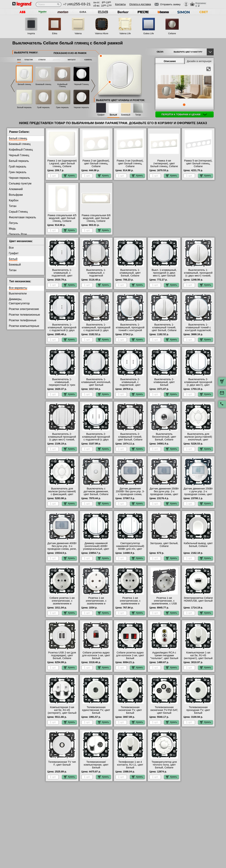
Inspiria (31, 33)
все (19, 60)
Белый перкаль (24, 107)
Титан (138, 115)
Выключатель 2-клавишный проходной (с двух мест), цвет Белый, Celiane (198, 383)
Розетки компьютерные (24, 326)
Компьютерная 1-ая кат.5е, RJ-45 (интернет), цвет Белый (198, 655)
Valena (78, 33)
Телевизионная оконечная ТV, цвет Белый (130, 710)
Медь (12, 229)
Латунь (13, 223)
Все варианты (18, 288)
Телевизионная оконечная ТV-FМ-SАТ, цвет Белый (164, 710)
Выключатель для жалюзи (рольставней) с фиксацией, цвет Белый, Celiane (62, 493)
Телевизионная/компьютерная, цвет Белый (96, 765)
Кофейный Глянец (62, 85)
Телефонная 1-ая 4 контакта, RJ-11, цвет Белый (130, 765)
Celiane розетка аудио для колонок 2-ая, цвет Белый (130, 655)
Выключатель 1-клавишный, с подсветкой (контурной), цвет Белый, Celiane (96, 276)
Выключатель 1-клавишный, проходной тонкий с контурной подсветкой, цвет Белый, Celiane (130, 330)
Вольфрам (16, 195)
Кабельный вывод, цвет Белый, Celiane (198, 545)
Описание (170, 61)
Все (11, 248)
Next (93, 86)
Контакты (120, 4)
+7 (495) (77, 4)
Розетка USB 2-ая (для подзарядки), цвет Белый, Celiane (62, 655)
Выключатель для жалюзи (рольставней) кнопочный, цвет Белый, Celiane (198, 438)
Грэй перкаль (43, 107)
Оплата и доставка (140, 4)
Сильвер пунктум (20, 183)
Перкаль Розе (18, 234)
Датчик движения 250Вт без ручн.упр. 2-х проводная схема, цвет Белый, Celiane (164, 493)
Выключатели (18, 293)
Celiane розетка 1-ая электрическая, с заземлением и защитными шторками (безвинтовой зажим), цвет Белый (62, 605)
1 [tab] (184, 105)
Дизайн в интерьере (199, 61)
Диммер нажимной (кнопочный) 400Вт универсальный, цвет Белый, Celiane (96, 547)
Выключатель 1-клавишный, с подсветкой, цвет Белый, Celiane (62, 274)
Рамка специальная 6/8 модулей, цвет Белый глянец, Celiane (96, 218)
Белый (113, 115)
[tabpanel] (185, 87)
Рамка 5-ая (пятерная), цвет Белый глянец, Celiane (198, 163)
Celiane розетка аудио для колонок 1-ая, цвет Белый (96, 655)
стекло (42, 60)
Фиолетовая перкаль (22, 217)
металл (72, 60)
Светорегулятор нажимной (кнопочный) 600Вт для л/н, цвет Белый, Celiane (130, 547)
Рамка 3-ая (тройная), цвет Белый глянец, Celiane (130, 163)
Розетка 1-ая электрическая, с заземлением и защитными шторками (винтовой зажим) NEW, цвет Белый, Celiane (130, 605)
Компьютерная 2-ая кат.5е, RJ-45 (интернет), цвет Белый (62, 710)
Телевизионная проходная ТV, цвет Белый (198, 710)
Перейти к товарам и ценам (184, 114)
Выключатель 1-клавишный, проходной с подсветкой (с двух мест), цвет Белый (62, 329)
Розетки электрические (24, 309)
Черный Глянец (81, 84)
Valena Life (125, 33)
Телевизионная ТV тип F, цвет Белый (62, 763)
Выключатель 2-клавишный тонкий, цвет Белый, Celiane (130, 437)
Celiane (172, 33)
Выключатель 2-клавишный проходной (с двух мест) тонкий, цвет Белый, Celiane (62, 438)
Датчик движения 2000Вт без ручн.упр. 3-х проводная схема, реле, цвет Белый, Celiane (130, 494)
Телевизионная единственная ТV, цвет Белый (96, 710)
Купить (69, 176)
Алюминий (16, 189)
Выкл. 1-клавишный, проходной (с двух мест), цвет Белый (164, 273)
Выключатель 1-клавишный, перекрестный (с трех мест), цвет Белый (62, 383)
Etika (55, 33)
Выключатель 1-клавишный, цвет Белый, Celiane (130, 273)
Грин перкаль (62, 107)
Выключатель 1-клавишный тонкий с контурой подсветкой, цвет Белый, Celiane (198, 329)
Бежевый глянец (43, 84)
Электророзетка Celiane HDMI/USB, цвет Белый (198, 599)
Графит (101, 115)
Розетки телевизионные (24, 315)
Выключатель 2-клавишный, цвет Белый (164, 382)
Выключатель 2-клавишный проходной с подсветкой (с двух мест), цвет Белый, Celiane (96, 440)
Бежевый (126, 115)
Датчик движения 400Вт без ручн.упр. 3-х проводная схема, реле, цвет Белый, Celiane (62, 547)
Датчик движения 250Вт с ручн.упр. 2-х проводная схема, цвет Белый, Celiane (198, 493)
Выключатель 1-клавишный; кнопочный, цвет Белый (96, 382)
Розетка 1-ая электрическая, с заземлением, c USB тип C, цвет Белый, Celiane (164, 604)
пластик (29, 60)
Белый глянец (24, 84)
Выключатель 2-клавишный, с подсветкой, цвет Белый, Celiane (130, 383)
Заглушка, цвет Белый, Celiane (164, 545)
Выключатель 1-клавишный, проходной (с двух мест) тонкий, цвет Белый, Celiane (198, 274)
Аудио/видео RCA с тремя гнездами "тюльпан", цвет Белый (164, 655)
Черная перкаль (81, 107)
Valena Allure (102, 33)
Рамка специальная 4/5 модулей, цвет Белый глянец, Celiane (62, 218)
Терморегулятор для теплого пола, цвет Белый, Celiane (164, 765)
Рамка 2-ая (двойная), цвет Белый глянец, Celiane (96, 163)
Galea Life (149, 33)
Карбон (14, 200)
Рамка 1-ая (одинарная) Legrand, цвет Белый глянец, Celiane (62, 163)
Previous (13, 86)
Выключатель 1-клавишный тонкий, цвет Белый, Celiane (164, 327)
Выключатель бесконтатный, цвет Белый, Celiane (164, 437)
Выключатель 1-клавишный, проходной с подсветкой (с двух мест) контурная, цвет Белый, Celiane (96, 330)
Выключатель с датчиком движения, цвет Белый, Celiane (96, 491)
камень (88, 60)
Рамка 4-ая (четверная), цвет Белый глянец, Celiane (164, 163)
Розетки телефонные (23, 320)
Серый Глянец (18, 212)
